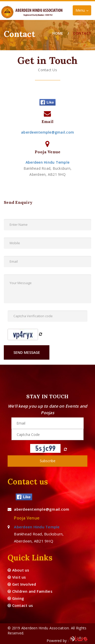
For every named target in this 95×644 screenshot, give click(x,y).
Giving (16, 598)
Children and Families (30, 591)
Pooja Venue (27, 518)
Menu (83, 11)
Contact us (20, 605)
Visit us (17, 577)
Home (58, 33)
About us (18, 570)
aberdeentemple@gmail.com (48, 132)
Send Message (27, 352)
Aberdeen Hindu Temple (48, 162)
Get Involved (22, 584)
